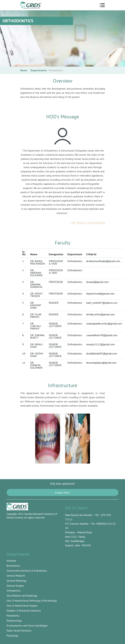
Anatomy (11, 561)
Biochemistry (13, 566)
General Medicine (16, 576)
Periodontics (13, 616)
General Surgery (15, 586)
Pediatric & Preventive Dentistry (24, 611)
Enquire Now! (62, 492)
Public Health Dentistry (19, 631)
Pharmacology (14, 621)
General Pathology (17, 581)
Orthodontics (14, 591)
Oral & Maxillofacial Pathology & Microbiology (32, 601)
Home (24, 70)
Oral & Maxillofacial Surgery (22, 606)
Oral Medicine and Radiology (22, 596)
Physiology (12, 636)
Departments (39, 70)
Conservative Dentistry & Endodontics (27, 571)
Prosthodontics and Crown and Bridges (27, 626)
